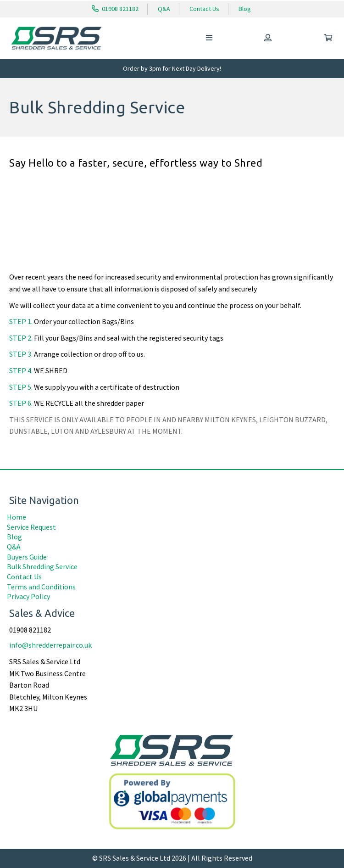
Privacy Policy (28, 596)
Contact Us (204, 9)
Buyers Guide (27, 557)
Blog (245, 9)
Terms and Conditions (41, 587)
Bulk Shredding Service (42, 566)
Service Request (31, 527)
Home (17, 517)
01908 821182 (115, 9)
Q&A (164, 9)
